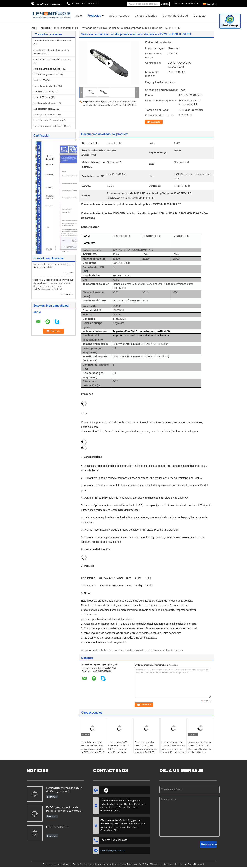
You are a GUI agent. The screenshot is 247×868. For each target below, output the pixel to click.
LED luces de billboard (45, 103)
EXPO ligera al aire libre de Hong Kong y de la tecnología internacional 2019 (64, 809)
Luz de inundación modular (47, 120)
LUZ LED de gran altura (45, 74)
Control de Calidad (175, 15)
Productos (94, 15)
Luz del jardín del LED (44, 109)
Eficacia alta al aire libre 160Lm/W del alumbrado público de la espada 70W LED (146, 747)
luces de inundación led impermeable (52, 40)
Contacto (200, 15)
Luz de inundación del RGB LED (50, 126)
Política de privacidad (54, 864)
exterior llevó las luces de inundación (52, 59)
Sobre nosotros (119, 15)
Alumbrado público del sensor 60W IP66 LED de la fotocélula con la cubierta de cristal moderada (200, 749)
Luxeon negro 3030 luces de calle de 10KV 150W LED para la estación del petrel (119, 747)
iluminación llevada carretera (168, 650)
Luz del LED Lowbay (44, 92)
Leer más (52, 797)
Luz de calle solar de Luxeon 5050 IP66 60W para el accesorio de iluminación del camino (173, 747)
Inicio (78, 15)
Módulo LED (40, 80)
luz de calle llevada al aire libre (108, 650)
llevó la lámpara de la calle (138, 650)
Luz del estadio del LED (45, 86)
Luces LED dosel (42, 97)
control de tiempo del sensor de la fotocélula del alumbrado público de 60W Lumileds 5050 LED (92, 749)
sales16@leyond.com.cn (49, 4)
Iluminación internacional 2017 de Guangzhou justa (64, 789)
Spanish (212, 4)
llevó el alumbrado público (66, 28)
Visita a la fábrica (146, 15)
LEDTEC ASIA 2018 (58, 827)
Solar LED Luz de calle (45, 114)
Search (165, 4)
